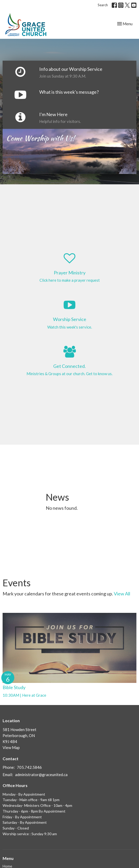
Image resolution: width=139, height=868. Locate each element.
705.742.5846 (29, 767)
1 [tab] (58, 178)
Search (103, 5)
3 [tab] (74, 178)
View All (122, 594)
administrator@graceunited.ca (41, 775)
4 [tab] (81, 178)
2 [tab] (66, 178)
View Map (11, 747)
